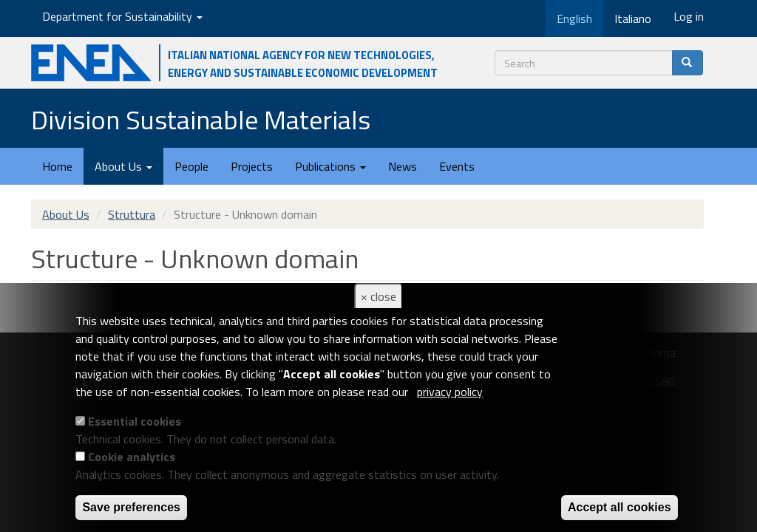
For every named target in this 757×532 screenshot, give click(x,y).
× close (378, 296)
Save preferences (131, 507)
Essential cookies (135, 421)
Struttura (132, 214)
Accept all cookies (619, 507)
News (403, 166)
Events (457, 166)
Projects (252, 166)
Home (57, 166)
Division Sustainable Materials (201, 119)
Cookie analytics (132, 457)
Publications (330, 166)
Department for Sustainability (122, 16)
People (191, 166)
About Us (123, 166)
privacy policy (450, 392)
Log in (689, 16)
